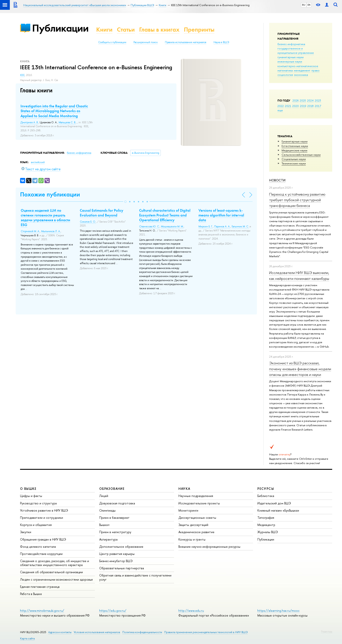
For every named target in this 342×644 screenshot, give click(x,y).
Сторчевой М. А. (30, 231)
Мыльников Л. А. (51, 231)
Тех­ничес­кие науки (294, 163)
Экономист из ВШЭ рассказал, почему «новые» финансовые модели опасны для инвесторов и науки (300, 369)
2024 (310, 100)
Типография (266, 518)
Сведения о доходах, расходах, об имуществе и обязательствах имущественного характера (55, 563)
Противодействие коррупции (41, 554)
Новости (277, 180)
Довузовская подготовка (117, 503)
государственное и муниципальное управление (296, 51)
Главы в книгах (159, 30)
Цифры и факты (31, 496)
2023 (318, 100)
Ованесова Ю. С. (149, 226)
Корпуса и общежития (36, 525)
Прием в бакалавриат (114, 518)
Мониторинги (188, 510)
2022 (281, 106)
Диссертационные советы (197, 518)
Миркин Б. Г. (206, 226)
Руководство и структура (38, 503)
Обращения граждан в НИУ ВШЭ (43, 539)
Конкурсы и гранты (192, 539)
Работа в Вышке (31, 594)
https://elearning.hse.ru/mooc (278, 611)
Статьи (126, 30)
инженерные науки (290, 61)
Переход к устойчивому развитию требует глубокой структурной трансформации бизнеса (297, 200)
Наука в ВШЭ (221, 42)
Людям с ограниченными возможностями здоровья (56, 579)
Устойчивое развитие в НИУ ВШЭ (44, 510)
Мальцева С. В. (67, 122)
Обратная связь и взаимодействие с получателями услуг (135, 577)
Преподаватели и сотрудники (42, 518)
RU (304, 5)
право (315, 70)
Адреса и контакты (60, 632)
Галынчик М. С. (240, 226)
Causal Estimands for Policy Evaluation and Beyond (102, 213)
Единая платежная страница (40, 587)
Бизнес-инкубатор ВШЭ (116, 561)
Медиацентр (266, 525)
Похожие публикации (50, 194)
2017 (318, 106)
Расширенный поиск (146, 42)
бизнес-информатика (291, 44)
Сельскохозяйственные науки (301, 155)
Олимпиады (107, 510)
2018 (310, 106)
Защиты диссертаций (193, 525)
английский (38, 162)
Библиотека (266, 496)
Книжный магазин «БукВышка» (278, 510)
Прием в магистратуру (115, 532)
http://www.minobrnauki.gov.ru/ (42, 611)
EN (309, 5)
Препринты (199, 30)
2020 (296, 106)
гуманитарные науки (291, 57)
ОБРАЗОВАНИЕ (112, 489)
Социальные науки (294, 159)
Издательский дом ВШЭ (274, 503)
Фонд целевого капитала (38, 547)
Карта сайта (27, 638)
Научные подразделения (196, 496)
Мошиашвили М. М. (172, 226)
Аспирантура (108, 539)
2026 (296, 100)
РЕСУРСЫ (266, 489)
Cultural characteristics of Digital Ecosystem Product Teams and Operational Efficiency (165, 215)
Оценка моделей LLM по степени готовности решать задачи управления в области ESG (45, 218)
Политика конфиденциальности (142, 632)
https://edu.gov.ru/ (113, 611)
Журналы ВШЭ (268, 532)
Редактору (327, 631)
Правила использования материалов (186, 42)
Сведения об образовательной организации (51, 572)
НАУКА (184, 489)
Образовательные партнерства (122, 568)
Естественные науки (295, 146)
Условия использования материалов (97, 632)
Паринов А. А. (222, 226)
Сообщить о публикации (112, 42)
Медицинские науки (294, 150)
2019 (303, 106)
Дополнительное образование (121, 547)
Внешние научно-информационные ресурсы (209, 547)
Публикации (60, 28)
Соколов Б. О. (88, 222)
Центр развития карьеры (117, 554)
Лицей (104, 496)
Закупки (26, 532)
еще (280, 110)
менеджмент (302, 70)
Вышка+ (105, 525)
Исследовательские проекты (199, 503)
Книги (104, 30)
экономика (301, 75)
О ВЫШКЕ (28, 489)
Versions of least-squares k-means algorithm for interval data (221, 215)
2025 (303, 100)
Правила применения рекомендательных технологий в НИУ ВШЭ (206, 632)
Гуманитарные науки (295, 141)
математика (285, 70)
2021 (288, 106)
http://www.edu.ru (191, 611)
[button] (125, 202)
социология (285, 75)
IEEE (22, 75)
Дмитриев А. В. (29, 122)
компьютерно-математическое (298, 66)
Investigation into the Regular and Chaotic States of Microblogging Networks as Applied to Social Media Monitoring (54, 111)
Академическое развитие (196, 532)
